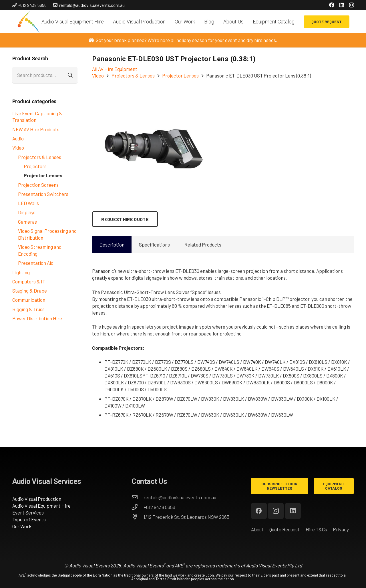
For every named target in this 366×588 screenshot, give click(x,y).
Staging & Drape (30, 291)
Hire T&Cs (316, 529)
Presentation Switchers (43, 194)
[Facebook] (332, 5)
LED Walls (28, 203)
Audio (18, 138)
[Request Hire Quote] (125, 219)
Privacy (341, 529)
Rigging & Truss (28, 309)
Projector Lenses (43, 175)
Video (18, 148)
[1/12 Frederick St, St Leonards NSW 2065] (138, 517)
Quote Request (285, 529)
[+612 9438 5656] (138, 507)
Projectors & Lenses (40, 157)
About (257, 529)
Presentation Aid (36, 263)
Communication (29, 300)
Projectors (35, 166)
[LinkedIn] (342, 5)
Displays (27, 212)
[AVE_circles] (28, 22)
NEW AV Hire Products (36, 129)
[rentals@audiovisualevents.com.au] (138, 497)
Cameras (27, 222)
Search (71, 75)
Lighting (21, 272)
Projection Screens (38, 185)
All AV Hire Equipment (115, 69)
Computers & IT (29, 281)
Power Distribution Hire (37, 318)
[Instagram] (352, 5)
